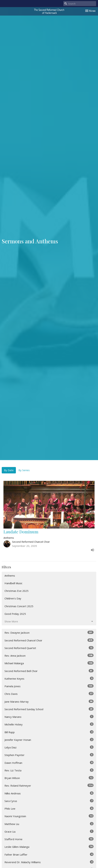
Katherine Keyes (49, 678)
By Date (9, 470)
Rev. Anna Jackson (49, 655)
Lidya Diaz (49, 747)
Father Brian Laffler (49, 854)
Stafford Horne (49, 839)
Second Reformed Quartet (49, 648)
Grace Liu (49, 831)
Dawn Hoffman (49, 763)
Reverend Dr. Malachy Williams (49, 862)
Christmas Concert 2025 (19, 606)
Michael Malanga (49, 663)
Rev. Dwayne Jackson (49, 633)
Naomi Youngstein (49, 816)
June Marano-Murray (49, 701)
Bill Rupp (49, 732)
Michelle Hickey (49, 724)
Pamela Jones (49, 686)
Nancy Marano (49, 717)
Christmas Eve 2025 (16, 591)
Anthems (10, 576)
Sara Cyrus (49, 801)
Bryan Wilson (49, 778)
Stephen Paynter (49, 755)
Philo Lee (49, 808)
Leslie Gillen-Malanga (49, 847)
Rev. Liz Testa (49, 770)
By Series (24, 470)
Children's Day (13, 598)
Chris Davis (49, 694)
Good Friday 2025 (15, 614)
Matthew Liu (49, 824)
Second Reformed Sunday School (49, 709)
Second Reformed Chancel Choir (49, 640)
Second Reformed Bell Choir (49, 671)
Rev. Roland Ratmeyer (49, 785)
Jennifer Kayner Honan (49, 740)
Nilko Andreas (49, 793)
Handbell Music (13, 583)
